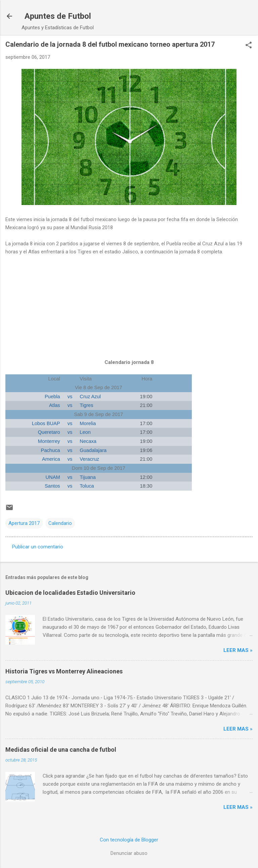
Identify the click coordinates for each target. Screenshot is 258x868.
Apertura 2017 (24, 523)
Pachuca (51, 450)
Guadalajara (93, 450)
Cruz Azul (90, 397)
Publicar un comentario (38, 547)
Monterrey (49, 441)
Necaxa (88, 441)
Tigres (86, 405)
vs (70, 397)
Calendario (60, 523)
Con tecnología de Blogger (129, 840)
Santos (52, 486)
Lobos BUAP (46, 423)
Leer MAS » (238, 650)
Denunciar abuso (129, 853)
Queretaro (49, 432)
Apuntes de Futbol (58, 16)
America (51, 459)
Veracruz (89, 459)
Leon (85, 432)
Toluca (87, 486)
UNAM (53, 477)
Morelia (88, 423)
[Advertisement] (129, 314)
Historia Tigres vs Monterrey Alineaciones (64, 671)
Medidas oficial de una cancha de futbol (61, 750)
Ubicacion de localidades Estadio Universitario (70, 593)
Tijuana (88, 477)
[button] (249, 46)
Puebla (52, 397)
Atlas (55, 405)
